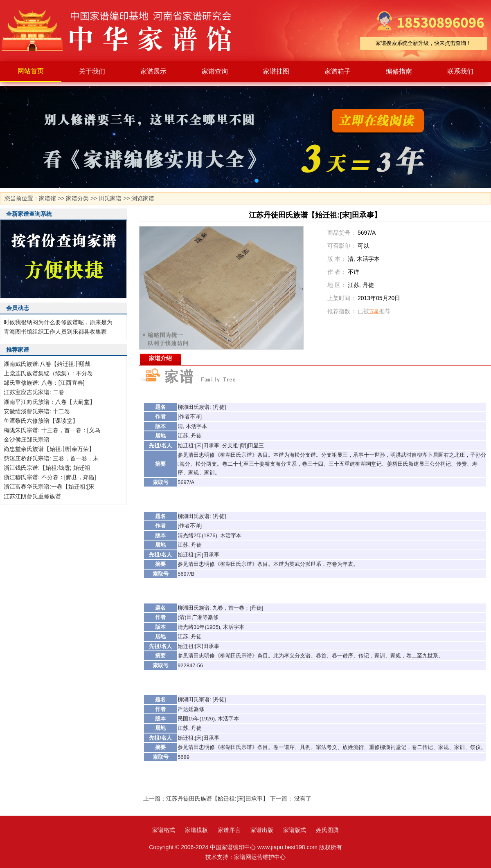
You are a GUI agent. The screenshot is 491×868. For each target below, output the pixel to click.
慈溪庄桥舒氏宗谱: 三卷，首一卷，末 (51, 458)
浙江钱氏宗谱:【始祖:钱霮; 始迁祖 (47, 468)
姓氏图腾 (327, 830)
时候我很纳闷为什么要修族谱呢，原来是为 (58, 322)
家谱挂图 (276, 71)
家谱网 (243, 857)
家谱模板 (196, 830)
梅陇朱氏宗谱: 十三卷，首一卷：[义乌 (52, 430)
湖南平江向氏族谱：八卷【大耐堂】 (50, 402)
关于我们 (92, 71)
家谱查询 (215, 71)
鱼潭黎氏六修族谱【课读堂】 (41, 421)
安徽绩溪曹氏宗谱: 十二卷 (37, 411)
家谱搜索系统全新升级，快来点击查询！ (423, 43)
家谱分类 (77, 198)
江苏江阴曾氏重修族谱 (32, 496)
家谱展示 (153, 71)
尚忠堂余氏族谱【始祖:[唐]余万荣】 (49, 449)
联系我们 (460, 71)
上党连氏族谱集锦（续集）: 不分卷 (48, 373)
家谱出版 (262, 830)
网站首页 (31, 71)
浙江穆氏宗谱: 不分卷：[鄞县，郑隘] (50, 477)
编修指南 (399, 71)
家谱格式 (164, 830)
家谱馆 (47, 198)
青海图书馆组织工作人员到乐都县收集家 (55, 332)
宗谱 (247, 455)
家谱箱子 (338, 71)
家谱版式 (295, 830)
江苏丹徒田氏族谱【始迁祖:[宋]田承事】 (217, 798)
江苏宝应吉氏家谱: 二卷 (34, 392)
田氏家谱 (110, 198)
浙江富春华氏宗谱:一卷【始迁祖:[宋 (49, 487)
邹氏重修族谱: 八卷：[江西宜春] (44, 383)
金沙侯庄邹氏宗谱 (27, 440)
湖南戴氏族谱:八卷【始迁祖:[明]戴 (47, 364)
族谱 (204, 407)
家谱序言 (229, 830)
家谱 (123, 31)
